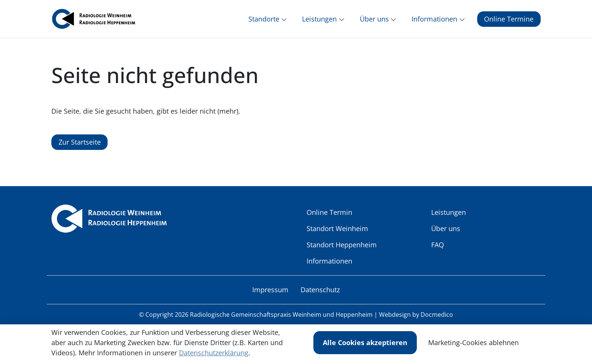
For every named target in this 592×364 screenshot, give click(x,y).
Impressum (270, 294)
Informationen (329, 265)
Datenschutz (320, 294)
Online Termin (329, 217)
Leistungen (449, 217)
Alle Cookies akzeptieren (365, 342)
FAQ (438, 249)
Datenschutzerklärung (214, 353)
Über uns (446, 233)
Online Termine (509, 21)
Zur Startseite (80, 147)
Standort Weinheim (337, 233)
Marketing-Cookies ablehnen (473, 342)
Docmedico (437, 319)
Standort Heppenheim (342, 249)
